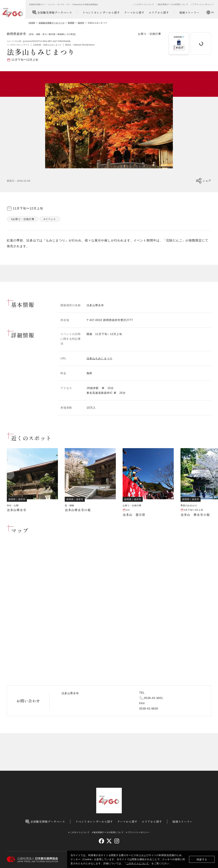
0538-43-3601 (154, 698)
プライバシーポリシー (203, 4)
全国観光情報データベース (52, 12)
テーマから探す (134, 12)
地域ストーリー (189, 12)
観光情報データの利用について (173, 4)
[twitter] (109, 841)
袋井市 (81, 23)
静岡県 (71, 23)
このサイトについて (137, 863)
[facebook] (101, 841)
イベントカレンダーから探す (101, 12)
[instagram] (117, 841)
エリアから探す (159, 12)
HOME (32, 23)
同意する (202, 859)
